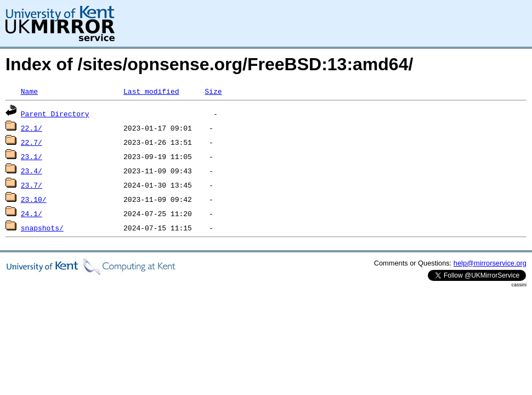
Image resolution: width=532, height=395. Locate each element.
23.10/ (34, 199)
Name (29, 91)
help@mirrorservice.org (490, 263)
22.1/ (32, 128)
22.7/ (32, 142)
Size (213, 91)
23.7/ (32, 185)
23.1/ (32, 156)
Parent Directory (55, 114)
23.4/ (32, 171)
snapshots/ (42, 228)
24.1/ (32, 213)
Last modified (151, 91)
